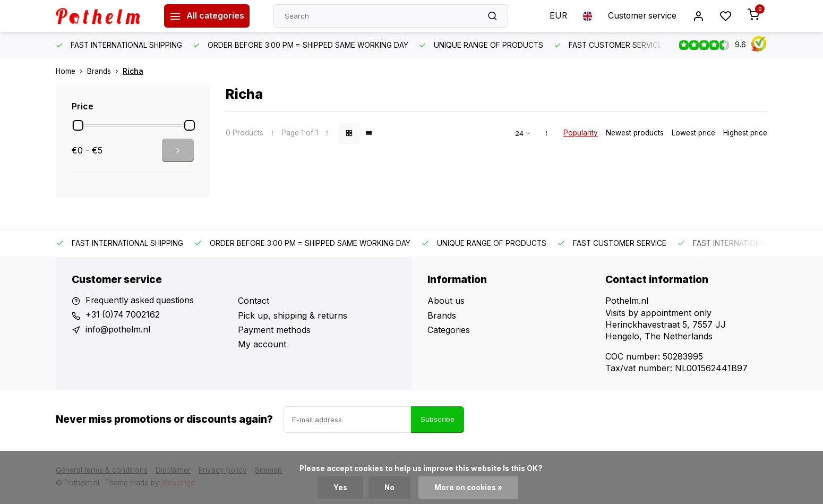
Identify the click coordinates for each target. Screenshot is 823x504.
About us (446, 301)
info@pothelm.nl (118, 330)
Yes (340, 488)
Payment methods (274, 330)
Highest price (745, 133)
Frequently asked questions (141, 301)
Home (71, 71)
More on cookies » (468, 488)
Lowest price (693, 133)
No (389, 488)
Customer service (641, 16)
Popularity (581, 133)
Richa (133, 71)
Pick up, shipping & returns (293, 315)
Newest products (635, 133)
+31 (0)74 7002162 (124, 315)
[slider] (78, 125)
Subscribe (438, 419)
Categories (449, 330)
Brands (105, 71)
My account (262, 344)
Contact (254, 301)
